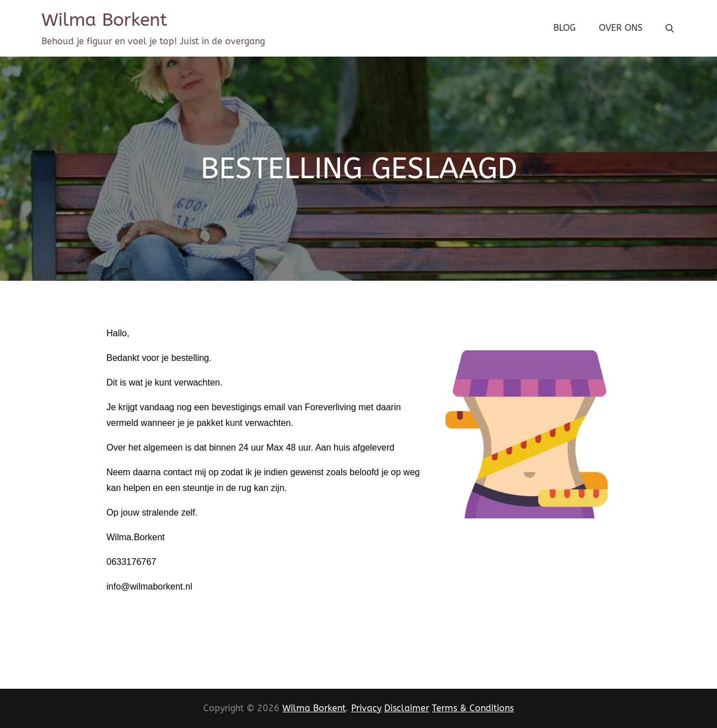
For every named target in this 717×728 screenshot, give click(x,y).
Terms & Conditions (473, 708)
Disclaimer (407, 708)
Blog (565, 28)
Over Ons (621, 28)
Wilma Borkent (104, 20)
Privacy (366, 708)
